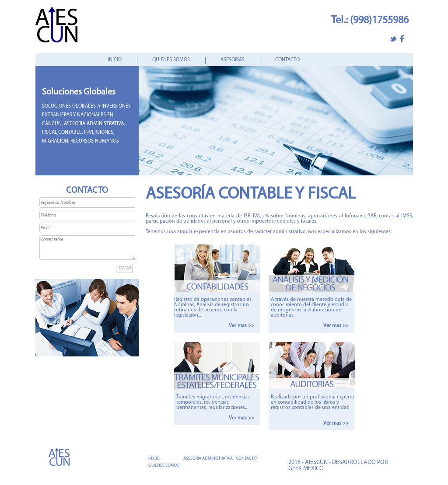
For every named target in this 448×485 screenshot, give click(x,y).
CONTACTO (287, 60)
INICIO (115, 60)
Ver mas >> (241, 326)
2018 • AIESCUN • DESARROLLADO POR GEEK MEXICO (338, 466)
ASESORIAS (233, 60)
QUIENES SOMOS (171, 60)
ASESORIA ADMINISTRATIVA (208, 459)
